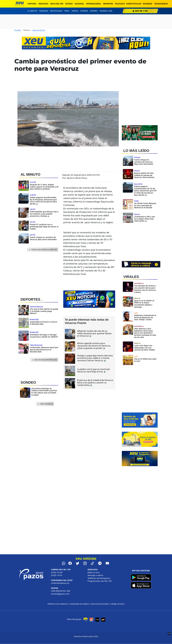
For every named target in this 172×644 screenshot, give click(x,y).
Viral (67, 11)
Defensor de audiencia (58, 604)
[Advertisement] (39, 274)
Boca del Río (57, 4)
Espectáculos (134, 4)
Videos (75, 11)
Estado (69, 4)
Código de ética (118, 604)
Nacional (79, 4)
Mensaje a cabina (95, 575)
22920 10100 (57, 572)
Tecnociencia (161, 4)
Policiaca (120, 4)
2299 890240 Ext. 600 (61, 591)
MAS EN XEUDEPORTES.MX (44, 360)
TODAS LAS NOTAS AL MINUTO (43, 250)
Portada (32, 4)
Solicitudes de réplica (79, 604)
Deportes (108, 4)
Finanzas (44, 11)
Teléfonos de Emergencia (99, 578)
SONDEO (28, 382)
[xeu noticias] (19, 4)
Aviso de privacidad (100, 604)
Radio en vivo (94, 572)
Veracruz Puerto (39, 30)
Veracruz (43, 4)
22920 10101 (57, 575)
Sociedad (147, 4)
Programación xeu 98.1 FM (100, 581)
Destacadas (56, 11)
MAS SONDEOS (45, 404)
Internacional (94, 4)
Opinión (84, 11)
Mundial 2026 (106, 11)
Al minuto (32, 11)
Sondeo (94, 11)
